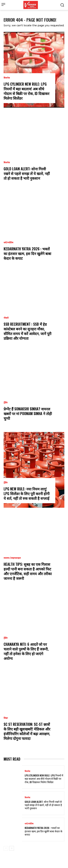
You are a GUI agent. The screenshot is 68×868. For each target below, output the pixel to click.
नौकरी (6, 318)
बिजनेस (7, 78)
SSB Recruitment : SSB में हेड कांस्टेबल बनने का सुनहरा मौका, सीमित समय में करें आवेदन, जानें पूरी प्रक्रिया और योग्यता (27, 331)
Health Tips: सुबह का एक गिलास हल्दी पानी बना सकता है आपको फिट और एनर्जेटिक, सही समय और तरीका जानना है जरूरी (28, 571)
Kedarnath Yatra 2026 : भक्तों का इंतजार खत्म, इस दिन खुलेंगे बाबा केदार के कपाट (27, 253)
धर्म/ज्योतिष (8, 243)
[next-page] (12, 848)
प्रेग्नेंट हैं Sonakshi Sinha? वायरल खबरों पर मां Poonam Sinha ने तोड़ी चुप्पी (28, 413)
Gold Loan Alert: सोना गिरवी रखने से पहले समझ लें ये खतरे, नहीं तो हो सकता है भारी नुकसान (27, 173)
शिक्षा (6, 718)
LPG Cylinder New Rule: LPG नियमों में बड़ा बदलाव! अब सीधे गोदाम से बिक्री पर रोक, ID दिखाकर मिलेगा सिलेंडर (26, 91)
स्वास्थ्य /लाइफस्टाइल (12, 558)
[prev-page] (6, 848)
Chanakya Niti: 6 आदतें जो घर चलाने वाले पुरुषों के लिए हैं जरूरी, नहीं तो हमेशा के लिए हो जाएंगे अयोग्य (26, 651)
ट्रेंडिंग (6, 403)
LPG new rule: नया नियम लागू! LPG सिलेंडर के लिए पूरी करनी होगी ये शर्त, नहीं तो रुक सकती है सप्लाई (27, 493)
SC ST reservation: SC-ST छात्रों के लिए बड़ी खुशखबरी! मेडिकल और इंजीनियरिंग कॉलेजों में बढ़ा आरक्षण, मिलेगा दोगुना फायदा (27, 731)
